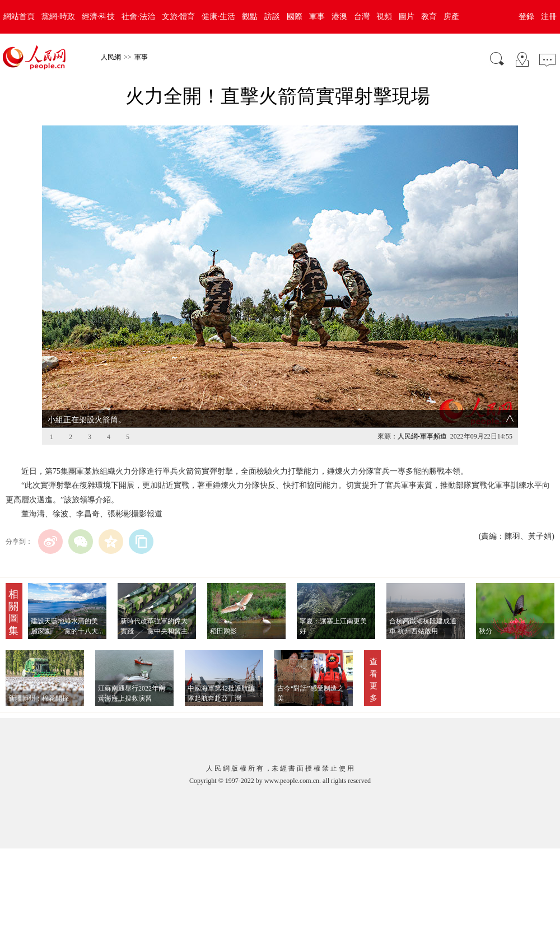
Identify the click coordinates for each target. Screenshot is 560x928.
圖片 (407, 17)
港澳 (339, 17)
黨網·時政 (58, 17)
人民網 (111, 57)
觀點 (250, 17)
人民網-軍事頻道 (422, 436)
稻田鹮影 (223, 631)
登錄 (526, 17)
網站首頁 (19, 17)
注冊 (549, 17)
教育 (429, 17)
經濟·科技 (99, 17)
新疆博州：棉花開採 (39, 698)
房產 (451, 17)
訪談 (272, 17)
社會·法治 (138, 17)
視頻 (384, 17)
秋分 (486, 631)
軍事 (317, 17)
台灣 (362, 17)
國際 (295, 17)
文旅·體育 (179, 17)
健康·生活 (218, 17)
